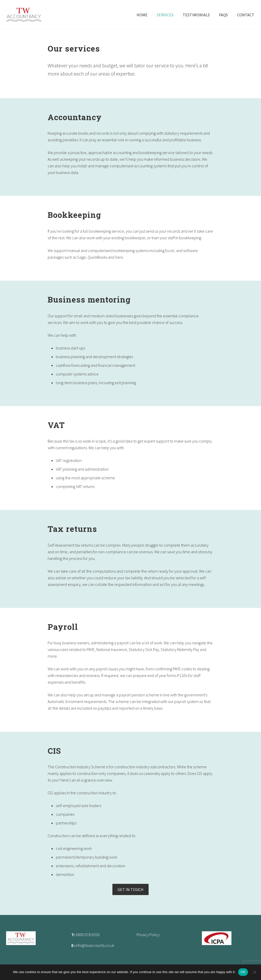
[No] (255, 972)
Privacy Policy (148, 935)
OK (243, 972)
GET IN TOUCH (130, 889)
